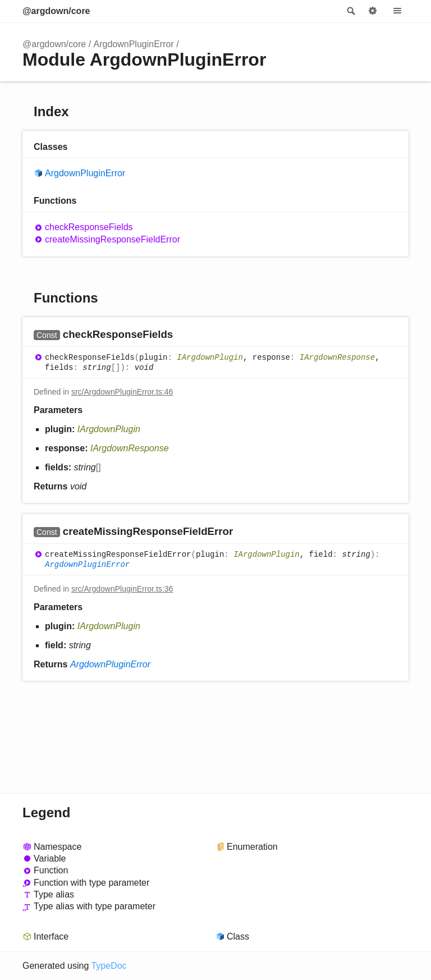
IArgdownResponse (337, 358)
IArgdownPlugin (210, 358)
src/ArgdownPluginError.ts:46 (122, 392)
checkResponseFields (89, 227)
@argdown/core (56, 11)
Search (350, 11)
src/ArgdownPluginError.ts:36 (122, 589)
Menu (397, 11)
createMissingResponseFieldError (113, 239)
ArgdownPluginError (134, 44)
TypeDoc (109, 966)
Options (373, 11)
